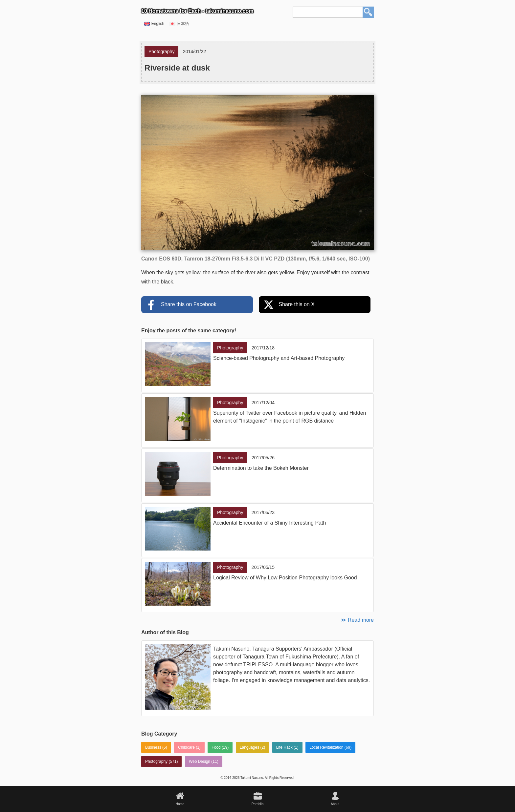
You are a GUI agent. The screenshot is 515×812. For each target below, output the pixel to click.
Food (216, 747)
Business (153, 747)
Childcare (186, 747)
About (335, 804)
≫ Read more (357, 620)
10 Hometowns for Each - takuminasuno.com (197, 11)
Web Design (200, 761)
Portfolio (258, 804)
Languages (249, 747)
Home (180, 804)
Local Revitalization (326, 747)
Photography (156, 761)
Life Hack (284, 747)
